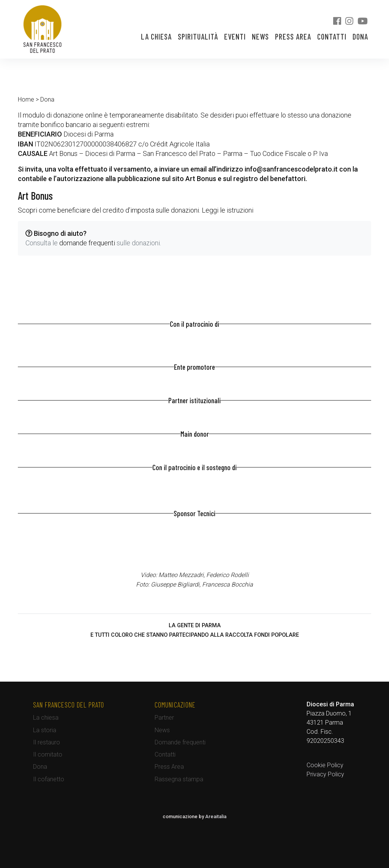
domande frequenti (87, 243)
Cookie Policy (325, 765)
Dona (360, 37)
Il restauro (47, 742)
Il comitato (48, 754)
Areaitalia (216, 816)
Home (26, 99)
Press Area (293, 37)
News (260, 37)
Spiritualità (198, 37)
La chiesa (156, 37)
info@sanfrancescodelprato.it (291, 169)
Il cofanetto (49, 779)
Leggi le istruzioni (228, 210)
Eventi (235, 37)
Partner (164, 718)
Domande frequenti (180, 742)
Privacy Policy (325, 774)
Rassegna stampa (179, 779)
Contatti (332, 37)
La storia (45, 730)
